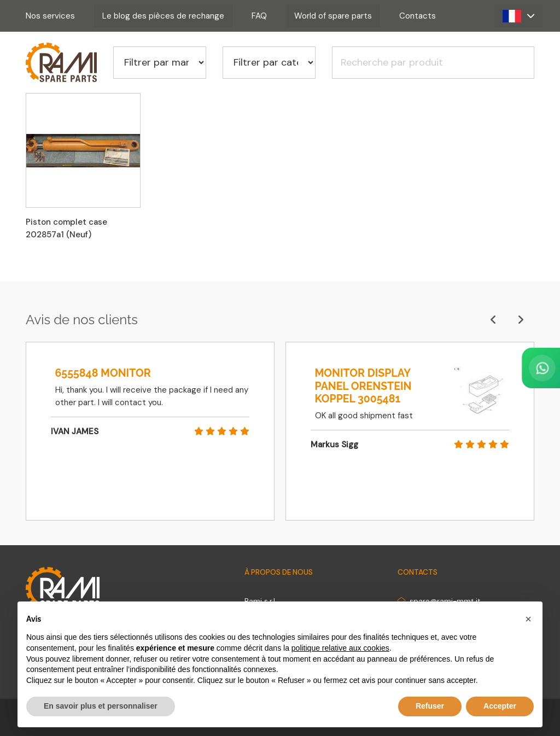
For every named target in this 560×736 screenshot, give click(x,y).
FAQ (259, 16)
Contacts (418, 16)
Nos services (50, 16)
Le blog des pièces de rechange (163, 16)
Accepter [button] (500, 706)
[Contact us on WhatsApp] (497, 368)
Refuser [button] (430, 706)
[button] (518, 16)
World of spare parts (333, 16)
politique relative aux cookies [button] (340, 648)
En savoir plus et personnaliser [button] (101, 706)
